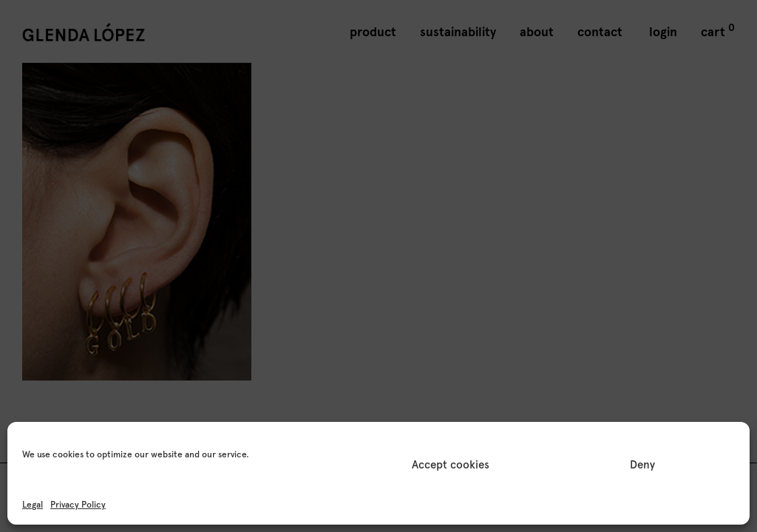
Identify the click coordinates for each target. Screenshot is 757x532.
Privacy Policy (78, 505)
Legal (33, 505)
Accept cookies (451, 465)
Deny (642, 465)
